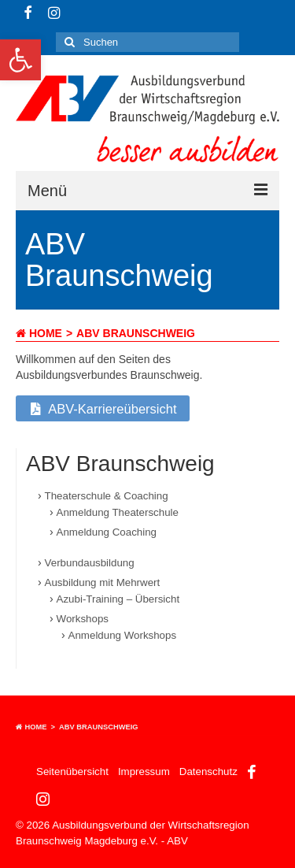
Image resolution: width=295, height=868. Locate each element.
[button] (20, 60)
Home (39, 333)
